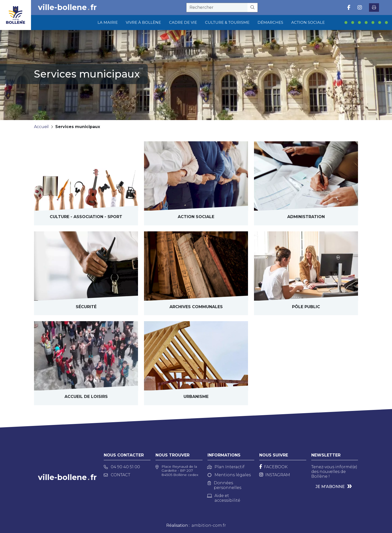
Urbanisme (196, 397)
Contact (117, 475)
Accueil (41, 127)
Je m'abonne (330, 487)
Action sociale (196, 217)
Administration (306, 217)
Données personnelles (224, 485)
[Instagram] (275, 475)
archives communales (196, 307)
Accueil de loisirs (86, 397)
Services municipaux (78, 127)
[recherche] (217, 8)
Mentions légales (229, 475)
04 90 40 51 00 (122, 467)
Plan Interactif (226, 467)
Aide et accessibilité (224, 498)
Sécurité (86, 307)
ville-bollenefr (67, 8)
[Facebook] (273, 467)
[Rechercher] (253, 8)
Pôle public (306, 307)
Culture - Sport (86, 217)
